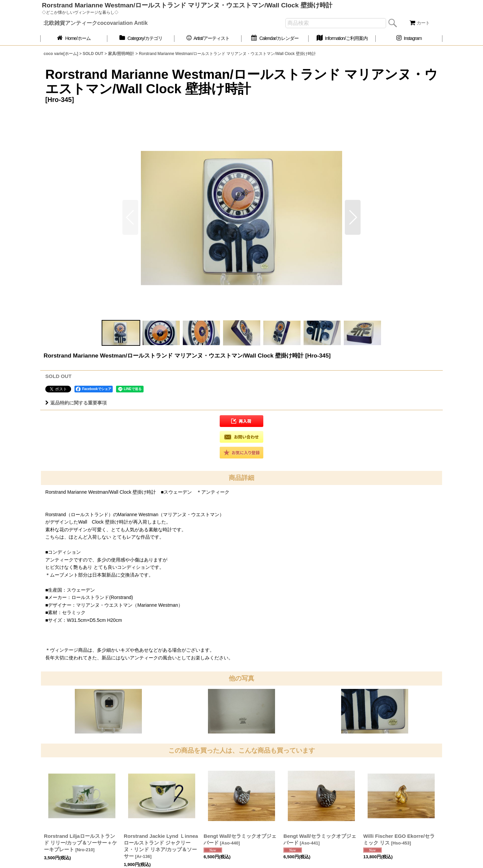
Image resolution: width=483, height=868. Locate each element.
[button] (353, 217)
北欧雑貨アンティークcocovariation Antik (96, 23)
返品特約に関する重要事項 (76, 403)
